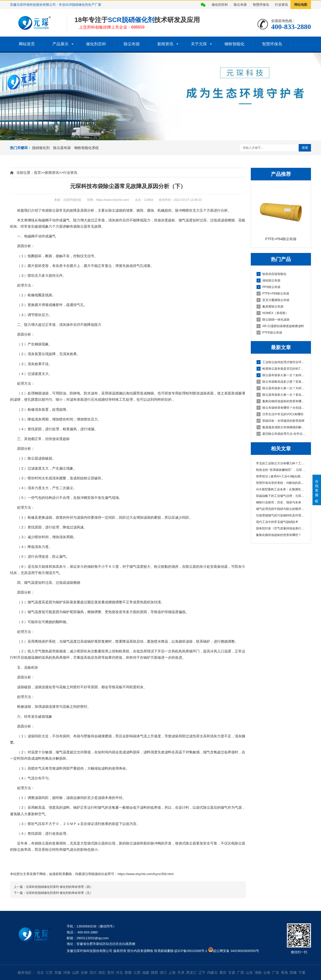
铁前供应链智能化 (271, 274)
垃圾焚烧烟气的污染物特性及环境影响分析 (281, 515)
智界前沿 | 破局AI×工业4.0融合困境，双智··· (281, 476)
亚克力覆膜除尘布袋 (273, 300)
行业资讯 (281, 5)
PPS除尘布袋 (268, 287)
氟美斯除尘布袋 (270, 307)
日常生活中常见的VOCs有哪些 (280, 414)
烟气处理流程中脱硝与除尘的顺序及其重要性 (281, 509)
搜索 (305, 148)
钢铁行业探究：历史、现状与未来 (279, 502)
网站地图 (301, 5)
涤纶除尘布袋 (268, 281)
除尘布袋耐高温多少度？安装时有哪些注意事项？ (281, 382)
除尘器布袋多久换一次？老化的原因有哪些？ (281, 395)
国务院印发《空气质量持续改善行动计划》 (281, 528)
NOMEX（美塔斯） (272, 313)
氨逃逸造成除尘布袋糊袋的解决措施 (281, 427)
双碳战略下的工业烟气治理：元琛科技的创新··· (281, 496)
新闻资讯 (165, 44)
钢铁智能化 (234, 44)
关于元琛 (199, 44)
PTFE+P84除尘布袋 (273, 294)
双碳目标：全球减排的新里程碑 (280, 421)
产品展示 (60, 44)
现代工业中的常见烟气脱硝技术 (277, 522)
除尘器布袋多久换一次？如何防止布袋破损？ (281, 375)
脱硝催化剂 (41, 148)
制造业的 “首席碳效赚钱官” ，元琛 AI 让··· (281, 470)
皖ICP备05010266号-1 (191, 951)
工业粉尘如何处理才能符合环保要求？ (281, 362)
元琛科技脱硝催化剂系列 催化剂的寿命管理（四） (59, 887)
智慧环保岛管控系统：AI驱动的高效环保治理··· (281, 483)
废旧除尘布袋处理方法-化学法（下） (281, 434)
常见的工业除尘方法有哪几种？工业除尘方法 (281, 463)
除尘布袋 (240, 5)
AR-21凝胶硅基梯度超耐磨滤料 (280, 326)
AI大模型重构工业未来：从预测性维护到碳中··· (281, 489)
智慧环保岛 (261, 5)
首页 (37, 173)
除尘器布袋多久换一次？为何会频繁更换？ (281, 388)
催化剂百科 (220, 5)
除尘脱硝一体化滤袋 (273, 320)
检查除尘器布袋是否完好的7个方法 (281, 369)
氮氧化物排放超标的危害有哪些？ (281, 401)
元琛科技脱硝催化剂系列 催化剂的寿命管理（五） (59, 893)
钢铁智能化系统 (87, 148)
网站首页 (27, 44)
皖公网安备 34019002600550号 (236, 951)
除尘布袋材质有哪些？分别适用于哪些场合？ (281, 408)
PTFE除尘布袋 (269, 333)
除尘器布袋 (62, 148)
